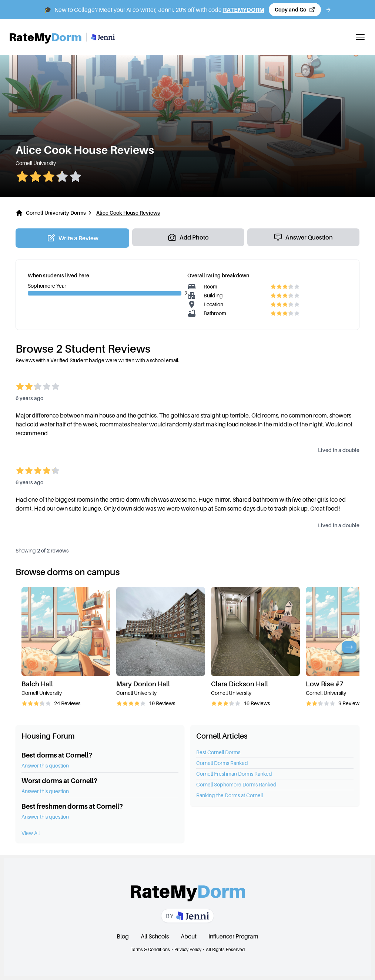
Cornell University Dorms (56, 213)
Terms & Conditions (150, 949)
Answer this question (45, 765)
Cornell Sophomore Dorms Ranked (236, 784)
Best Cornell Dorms (218, 752)
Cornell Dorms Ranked (222, 763)
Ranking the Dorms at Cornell (230, 795)
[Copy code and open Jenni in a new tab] (295, 10)
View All (31, 833)
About (189, 936)
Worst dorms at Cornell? (59, 781)
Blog (123, 936)
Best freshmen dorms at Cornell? (72, 806)
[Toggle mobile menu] (360, 37)
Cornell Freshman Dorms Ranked (234, 774)
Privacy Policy (188, 949)
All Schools (155, 936)
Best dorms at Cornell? (57, 755)
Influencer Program (233, 936)
